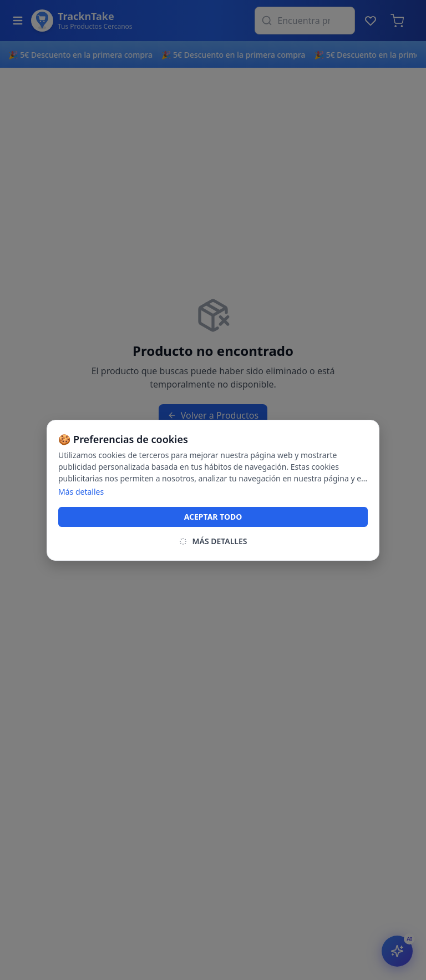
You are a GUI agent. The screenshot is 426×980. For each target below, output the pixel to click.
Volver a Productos (213, 415)
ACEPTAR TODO (213, 517)
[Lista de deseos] (371, 21)
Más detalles (81, 492)
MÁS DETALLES (213, 541)
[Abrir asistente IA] (397, 951)
